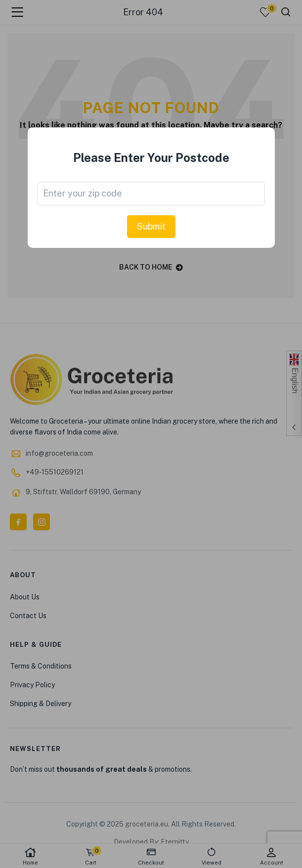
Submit (151, 226)
